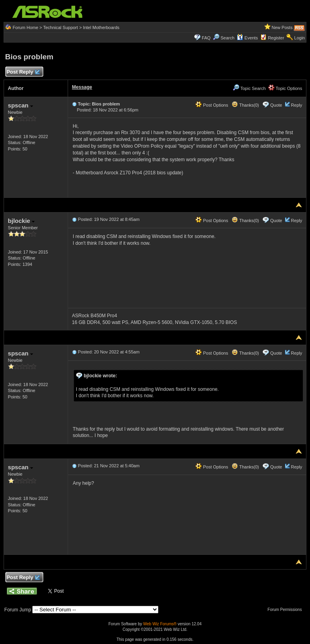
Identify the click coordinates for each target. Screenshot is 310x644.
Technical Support (60, 27)
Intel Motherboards (101, 27)
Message (82, 87)
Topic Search (249, 88)
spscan (20, 105)
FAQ (206, 38)
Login (299, 38)
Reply (296, 105)
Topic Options (285, 88)
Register (276, 38)
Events (247, 38)
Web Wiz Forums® (160, 624)
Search (227, 38)
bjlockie (21, 221)
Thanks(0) (245, 105)
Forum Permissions (287, 610)
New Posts (282, 27)
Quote (276, 105)
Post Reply (23, 72)
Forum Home (25, 27)
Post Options (212, 105)
